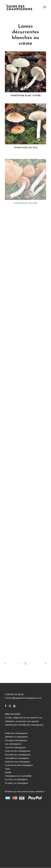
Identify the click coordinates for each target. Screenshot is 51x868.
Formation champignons (16, 740)
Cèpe (7, 769)
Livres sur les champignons (18, 751)
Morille (8, 772)
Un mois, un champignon (16, 779)
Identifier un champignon (16, 737)
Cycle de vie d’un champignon (19, 765)
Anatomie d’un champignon (17, 762)
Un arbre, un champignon (17, 783)
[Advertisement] (26, 832)
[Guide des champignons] (19, 7)
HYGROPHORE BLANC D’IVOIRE (26, 96)
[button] (45, 7)
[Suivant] (45, 664)
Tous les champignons (15, 747)
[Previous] (6, 664)
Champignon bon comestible (18, 776)
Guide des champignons (16, 733)
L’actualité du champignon (17, 758)
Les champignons (13, 744)
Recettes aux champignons (18, 755)
